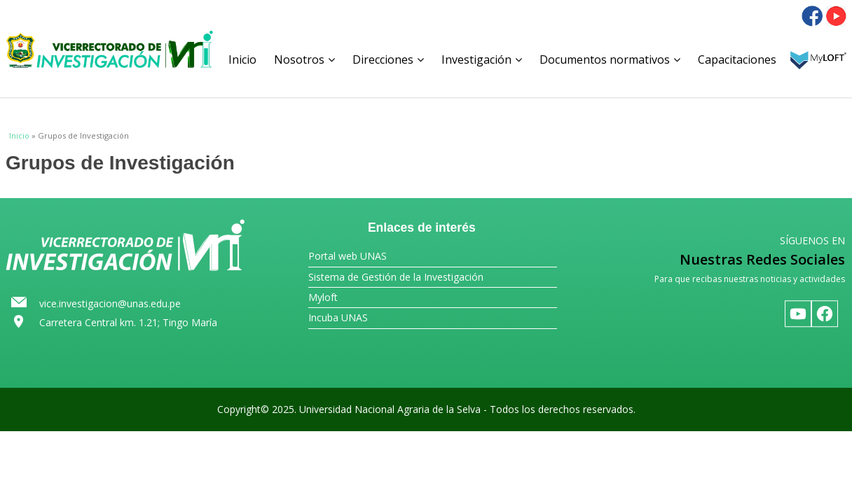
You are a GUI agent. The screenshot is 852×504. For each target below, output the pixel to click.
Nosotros (304, 59)
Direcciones (388, 59)
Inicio (242, 59)
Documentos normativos (610, 59)
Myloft (323, 297)
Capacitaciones (737, 59)
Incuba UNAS (338, 317)
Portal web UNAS (348, 256)
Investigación (482, 59)
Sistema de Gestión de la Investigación (396, 277)
